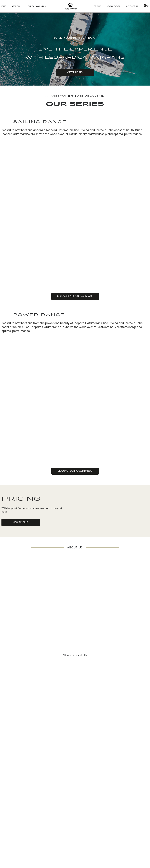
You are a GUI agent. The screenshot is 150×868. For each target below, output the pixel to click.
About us (16, 6)
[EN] (145, 5)
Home (3, 6)
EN (148, 6)
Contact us (132, 6)
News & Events (114, 6)
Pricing (98, 6)
